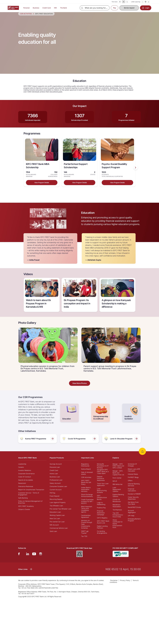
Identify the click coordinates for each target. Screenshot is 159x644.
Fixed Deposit (55, 500)
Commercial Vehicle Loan (59, 532)
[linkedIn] (28, 558)
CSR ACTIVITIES (26, 17)
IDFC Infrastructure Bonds (102, 501)
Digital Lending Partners (102, 531)
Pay (115, 8)
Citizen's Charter (24, 513)
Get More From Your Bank (133, 507)
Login (146, 8)
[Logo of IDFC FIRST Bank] (13, 8)
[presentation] (136, 171)
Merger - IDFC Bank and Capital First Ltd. (119, 476)
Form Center (117, 481)
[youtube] (34, 558)
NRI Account (54, 528)
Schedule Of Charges (132, 468)
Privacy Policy (125, 584)
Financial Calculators (132, 493)
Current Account (56, 493)
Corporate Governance (26, 477)
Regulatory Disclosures (85, 468)
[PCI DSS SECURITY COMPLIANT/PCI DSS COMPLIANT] (121, 557)
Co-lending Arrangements (102, 536)
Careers (21, 471)
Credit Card (47, 8)
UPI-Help (131, 519)
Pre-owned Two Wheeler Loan (61, 512)
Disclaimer (114, 584)
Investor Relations (25, 474)
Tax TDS (84, 540)
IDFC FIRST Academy (26, 510)
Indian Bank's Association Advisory (86, 493)
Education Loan (55, 516)
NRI (55, 8)
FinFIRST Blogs (133, 481)
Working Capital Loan (57, 519)
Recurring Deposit (56, 503)
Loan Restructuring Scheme (102, 494)
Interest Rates (133, 478)
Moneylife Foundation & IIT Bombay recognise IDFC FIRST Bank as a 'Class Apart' (103, 472)
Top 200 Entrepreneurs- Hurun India (118, 518)
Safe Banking (23, 501)
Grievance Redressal (26, 490)
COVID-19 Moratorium (117, 504)
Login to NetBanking (101, 507)
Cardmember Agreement (86, 520)
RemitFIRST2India (134, 511)
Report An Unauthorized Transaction (31, 493)
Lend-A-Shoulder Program (121, 442)
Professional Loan (56, 483)
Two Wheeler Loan (56, 509)
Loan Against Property (58, 506)
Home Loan (54, 477)
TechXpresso (117, 513)
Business (36, 8)
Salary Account (55, 487)
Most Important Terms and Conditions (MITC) (87, 513)
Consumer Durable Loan (58, 490)
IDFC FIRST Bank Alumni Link (103, 525)
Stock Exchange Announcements (87, 499)
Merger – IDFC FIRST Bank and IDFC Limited (118, 469)
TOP (142, 455)
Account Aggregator (132, 515)
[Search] (95, 8)
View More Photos (80, 387)
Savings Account (56, 467)
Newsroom (22, 487)
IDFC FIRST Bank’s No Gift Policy (86, 486)
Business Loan (55, 480)
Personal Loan (55, 471)
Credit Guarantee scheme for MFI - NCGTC (87, 505)
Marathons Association (117, 509)
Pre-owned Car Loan (57, 525)
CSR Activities (86, 481)
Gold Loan (53, 535)
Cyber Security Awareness (133, 502)
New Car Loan (55, 522)
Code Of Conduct (25, 480)
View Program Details (42, 186)
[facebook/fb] (19, 558)
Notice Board (86, 473)
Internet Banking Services (134, 488)
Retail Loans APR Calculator (134, 473)
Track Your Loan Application (103, 488)
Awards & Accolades (26, 483)
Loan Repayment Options (117, 493)
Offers (130, 484)
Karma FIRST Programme (38, 442)
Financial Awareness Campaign (101, 516)
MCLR (115, 485)
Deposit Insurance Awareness (101, 482)
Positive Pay (101, 511)
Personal (26, 8)
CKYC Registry (102, 521)
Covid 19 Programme (79, 442)
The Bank (63, 8)
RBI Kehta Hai (117, 488)
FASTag (52, 496)
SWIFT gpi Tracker (85, 536)
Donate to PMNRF (134, 497)
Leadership (22, 467)
